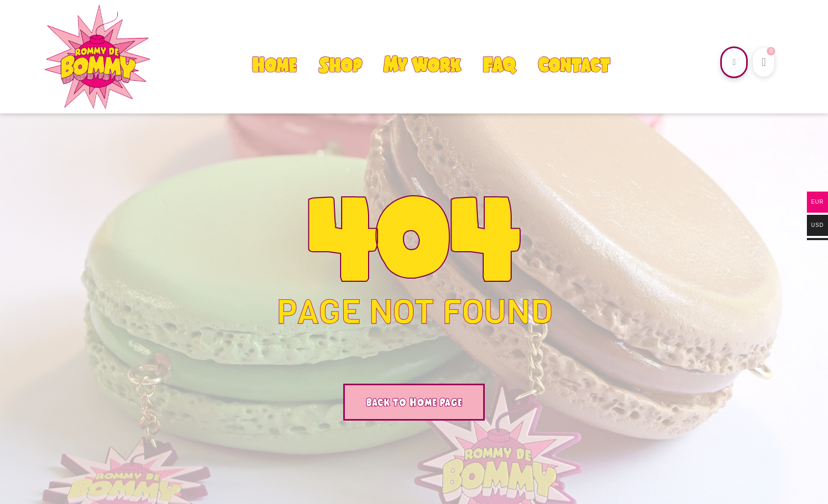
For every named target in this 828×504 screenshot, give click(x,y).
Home (274, 65)
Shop (340, 65)
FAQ (499, 65)
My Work (422, 65)
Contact (574, 65)
